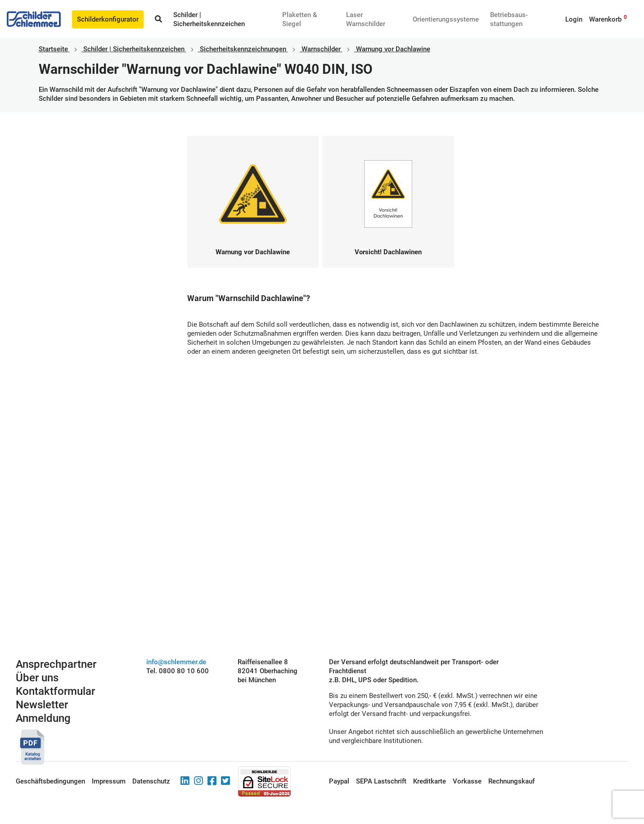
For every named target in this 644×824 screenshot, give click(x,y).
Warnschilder (321, 49)
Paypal (339, 781)
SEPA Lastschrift (381, 781)
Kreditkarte (430, 781)
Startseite (53, 49)
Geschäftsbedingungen (50, 781)
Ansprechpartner (56, 664)
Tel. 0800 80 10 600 (178, 671)
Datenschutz (151, 781)
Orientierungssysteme (446, 19)
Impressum (109, 781)
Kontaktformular (55, 691)
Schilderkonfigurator (108, 19)
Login (574, 19)
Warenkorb (605, 19)
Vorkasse (467, 781)
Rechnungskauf (511, 781)
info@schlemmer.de (176, 662)
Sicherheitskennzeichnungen (243, 49)
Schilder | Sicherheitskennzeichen (134, 49)
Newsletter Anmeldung (43, 711)
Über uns (37, 678)
